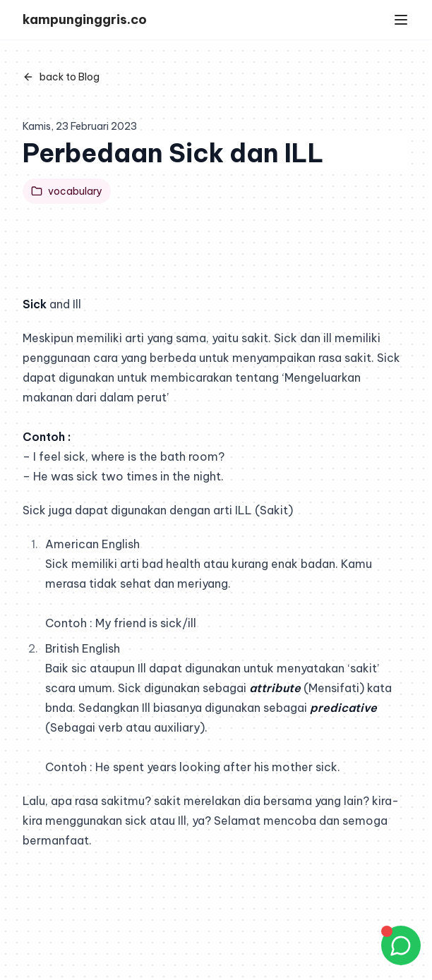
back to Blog (61, 77)
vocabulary (67, 191)
